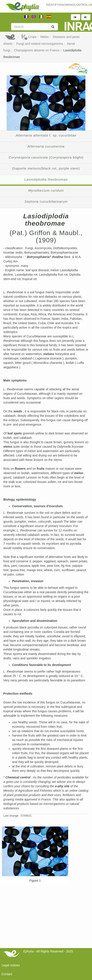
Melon (45, 37)
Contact (7, 974)
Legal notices (11, 965)
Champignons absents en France (37, 50)
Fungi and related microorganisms (40, 44)
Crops (29, 37)
